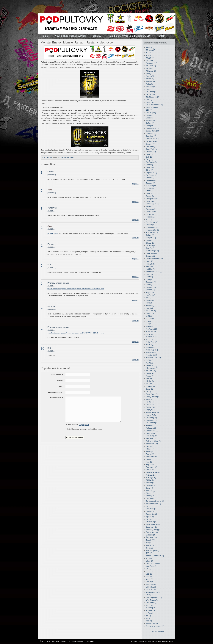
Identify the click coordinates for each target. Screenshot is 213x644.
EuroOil (150, 201)
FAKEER (151, 212)
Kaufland (151, 295)
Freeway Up (152, 227)
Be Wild (150, 94)
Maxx (149, 339)
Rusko (150, 470)
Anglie (150, 76)
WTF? (150, 605)
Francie (150, 225)
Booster (150, 120)
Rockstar (152, 457)
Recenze (151, 433)
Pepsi (149, 399)
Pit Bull (150, 402)
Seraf (149, 488)
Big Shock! (152, 97)
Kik (149, 298)
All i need (151, 71)
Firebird (150, 217)
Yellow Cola (152, 623)
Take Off (151, 540)
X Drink (151, 608)
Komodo (151, 306)
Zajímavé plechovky (155, 626)
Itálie (149, 279)
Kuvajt (150, 308)
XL (148, 616)
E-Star (150, 188)
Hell (149, 266)
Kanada (150, 290)
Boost (150, 118)
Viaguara (151, 584)
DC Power (151, 162)
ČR (150, 160)
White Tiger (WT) (154, 597)
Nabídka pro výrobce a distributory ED (129, 36)
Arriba (150, 84)
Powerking (151, 418)
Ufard (149, 561)
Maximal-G (152, 337)
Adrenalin (151, 63)
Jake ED (97, 36)
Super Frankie (153, 524)
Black (150, 102)
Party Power (152, 394)
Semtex (151, 485)
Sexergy (151, 491)
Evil (149, 206)
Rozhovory (151, 467)
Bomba (150, 115)
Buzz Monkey (153, 128)
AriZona (150, 81)
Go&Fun (151, 248)
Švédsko (151, 535)
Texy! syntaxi (84, 425)
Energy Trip (152, 199)
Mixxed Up (152, 350)
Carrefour (151, 136)
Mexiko (150, 345)
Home (45, 36)
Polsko (150, 407)
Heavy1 (150, 264)
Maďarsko (152, 329)
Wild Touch (152, 603)
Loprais (150, 318)
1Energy (151, 47)
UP (149, 569)
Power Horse (152, 412)
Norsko (150, 376)
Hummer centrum (154, 272)
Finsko (150, 214)
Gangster (151, 238)
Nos (149, 379)
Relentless (152, 444)
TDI (149, 543)
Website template (138, 641)
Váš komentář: (56, 398)
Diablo (150, 167)
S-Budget (151, 478)
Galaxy (150, 235)
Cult (149, 157)
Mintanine (151, 347)
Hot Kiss (151, 269)
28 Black (151, 50)
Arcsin (150, 641)
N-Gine (150, 360)
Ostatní (151, 386)
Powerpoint (152, 423)
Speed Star (152, 514)
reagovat (135, 184)
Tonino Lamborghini (155, 556)
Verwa (150, 582)
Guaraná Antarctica (155, 259)
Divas (149, 170)
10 (43, 349)
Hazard (150, 261)
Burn (150, 126)
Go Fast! (151, 246)
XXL (149, 621)
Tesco (150, 545)
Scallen (150, 483)
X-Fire (150, 613)
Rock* (150, 451)
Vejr (149, 577)
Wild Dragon (152, 600)
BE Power (151, 92)
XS (148, 618)
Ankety (150, 79)
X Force (150, 610)
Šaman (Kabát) (153, 530)
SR (149, 519)
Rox (149, 462)
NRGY (150, 381)
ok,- (149, 384)
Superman (151, 527)
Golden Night (152, 251)
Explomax (151, 209)
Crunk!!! (151, 152)
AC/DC (150, 58)
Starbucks (151, 522)
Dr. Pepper (151, 175)
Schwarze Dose (153, 504)
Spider (150, 517)
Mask (149, 334)
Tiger (150, 548)
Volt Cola (151, 590)
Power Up (151, 415)
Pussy (150, 425)
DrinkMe (151, 178)
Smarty (150, 511)
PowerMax (151, 420)
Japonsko (151, 282)
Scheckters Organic (155, 501)
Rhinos (150, 449)
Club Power (152, 139)
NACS (150, 363)
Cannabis (151, 133)
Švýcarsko (151, 537)
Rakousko (151, 428)
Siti (149, 506)
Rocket (150, 454)
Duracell (151, 183)
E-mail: (60, 381)
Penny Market (153, 397)
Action (150, 61)
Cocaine (151, 144)
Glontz (150, 243)
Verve (150, 579)
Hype (149, 274)
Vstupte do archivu (159, 632)
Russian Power (153, 472)
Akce (150, 68)
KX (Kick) (151, 311)
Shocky (150, 498)
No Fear (151, 371)
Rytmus (150, 475)
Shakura (151, 493)
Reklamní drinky (154, 441)
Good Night (152, 253)
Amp (149, 74)
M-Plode (151, 326)
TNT (149, 553)
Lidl (149, 316)
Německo (151, 365)
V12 (149, 574)
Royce (150, 464)
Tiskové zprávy (69, 157)
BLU (149, 110)
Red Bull (152, 436)
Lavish (150, 313)
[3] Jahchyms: (53, 233)
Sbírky (150, 480)
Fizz (149, 219)
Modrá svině (152, 352)
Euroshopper (152, 204)
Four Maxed (152, 222)
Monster (61, 157)
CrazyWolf (151, 149)
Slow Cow (151, 509)
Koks (149, 303)
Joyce (150, 285)
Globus (150, 240)
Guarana (151, 256)
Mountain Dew (153, 358)
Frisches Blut (152, 230)
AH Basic (151, 66)
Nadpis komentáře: (55, 392)
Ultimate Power (153, 564)
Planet (150, 405)
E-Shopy (151, 186)
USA (150, 571)
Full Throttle (152, 232)
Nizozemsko (152, 368)
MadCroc (151, 332)
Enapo (150, 196)
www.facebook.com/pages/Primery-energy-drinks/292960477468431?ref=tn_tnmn (76, 289)
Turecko (150, 558)
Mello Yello (151, 342)
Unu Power (152, 566)
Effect (150, 191)
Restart (150, 446)
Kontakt (161, 36)
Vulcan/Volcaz (153, 592)
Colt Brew (151, 146)
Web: (61, 386)
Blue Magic (152, 113)
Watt (150, 595)
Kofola (150, 300)
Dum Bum (151, 180)
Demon (150, 165)
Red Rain (151, 438)
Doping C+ (151, 173)
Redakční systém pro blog (163, 641)
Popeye (150, 410)
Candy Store (153, 131)
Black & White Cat (154, 105)
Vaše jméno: (57, 375)
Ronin (150, 459)
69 (148, 53)
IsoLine (150, 277)
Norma (150, 373)
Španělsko (152, 532)
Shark (150, 496)
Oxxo (149, 389)
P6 (148, 392)
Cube (149, 154)
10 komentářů (47, 157)
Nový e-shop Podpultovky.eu (70, 36)
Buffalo (150, 123)
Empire (150, 193)
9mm (149, 55)
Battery (151, 89)
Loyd (149, 321)
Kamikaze (151, 287)
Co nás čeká (152, 141)
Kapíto (150, 293)
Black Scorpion (153, 107)
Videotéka (151, 587)
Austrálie (151, 87)
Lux (149, 324)
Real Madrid (152, 431)
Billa (149, 100)
